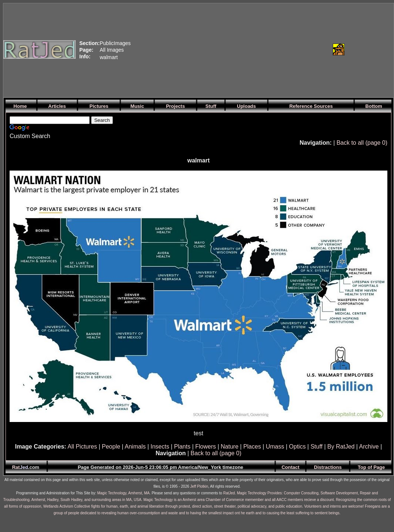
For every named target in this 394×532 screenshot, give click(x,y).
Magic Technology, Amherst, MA (123, 493)
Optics (297, 447)
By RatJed (341, 447)
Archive (369, 447)
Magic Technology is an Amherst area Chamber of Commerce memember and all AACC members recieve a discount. (239, 500)
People (111, 447)
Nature (229, 447)
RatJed (229, 493)
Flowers (205, 447)
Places (252, 447)
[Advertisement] (207, 49)
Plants (182, 447)
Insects (160, 447)
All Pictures (82, 447)
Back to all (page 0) (362, 143)
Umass (275, 447)
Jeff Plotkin (199, 486)
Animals (135, 447)
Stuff (317, 447)
